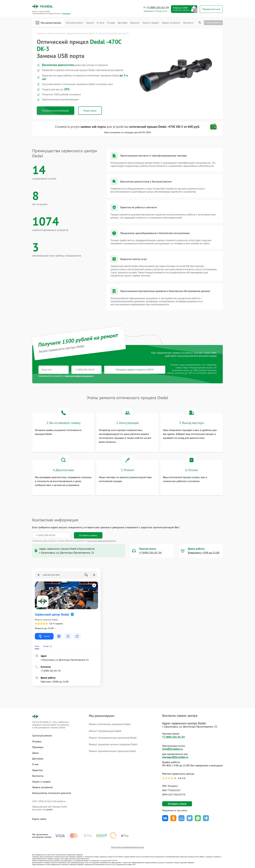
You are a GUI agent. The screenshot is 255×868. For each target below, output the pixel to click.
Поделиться (165, 818)
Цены (90, 23)
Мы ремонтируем (48, 23)
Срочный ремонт (74, 23)
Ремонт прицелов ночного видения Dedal (113, 744)
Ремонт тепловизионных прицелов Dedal (113, 738)
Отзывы (111, 23)
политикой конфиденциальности (79, 376)
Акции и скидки (151, 23)
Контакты (188, 23)
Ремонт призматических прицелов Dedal (113, 751)
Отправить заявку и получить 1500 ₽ (135, 370)
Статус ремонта (213, 23)
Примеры (38, 747)
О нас (101, 23)
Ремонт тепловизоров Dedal (105, 731)
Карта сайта (39, 819)
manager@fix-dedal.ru (175, 757)
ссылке (49, 809)
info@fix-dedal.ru (172, 749)
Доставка (123, 23)
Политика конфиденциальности (127, 847)
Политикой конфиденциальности (102, 541)
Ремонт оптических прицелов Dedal (110, 724)
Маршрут (44, 636)
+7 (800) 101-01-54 (157, 7)
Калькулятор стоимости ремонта (52, 793)
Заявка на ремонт (171, 23)
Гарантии (135, 23)
